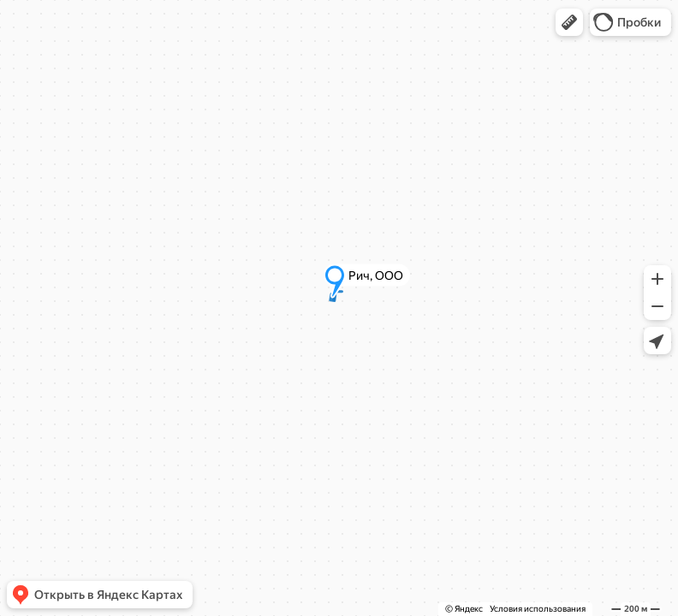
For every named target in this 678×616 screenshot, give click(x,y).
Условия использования (538, 609)
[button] (569, 22)
